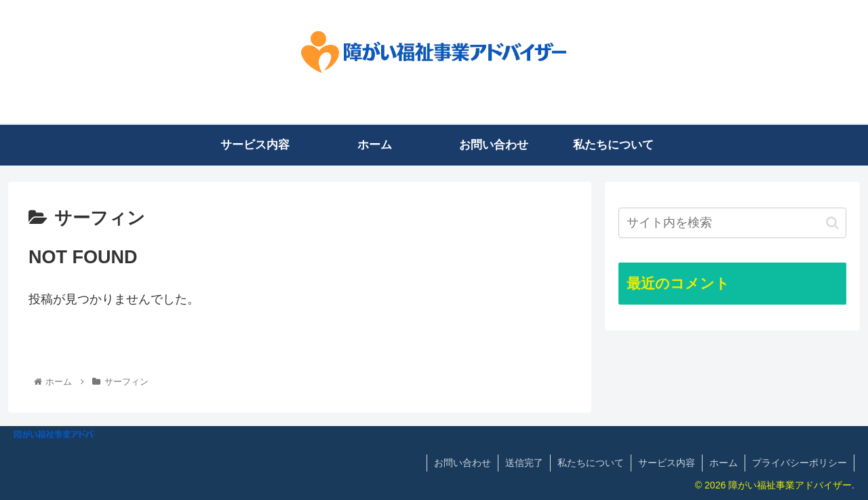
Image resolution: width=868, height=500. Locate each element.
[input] (732, 223)
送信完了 (524, 463)
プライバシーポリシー (800, 463)
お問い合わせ (462, 463)
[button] (832, 223)
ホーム (724, 463)
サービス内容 (667, 463)
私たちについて (591, 463)
